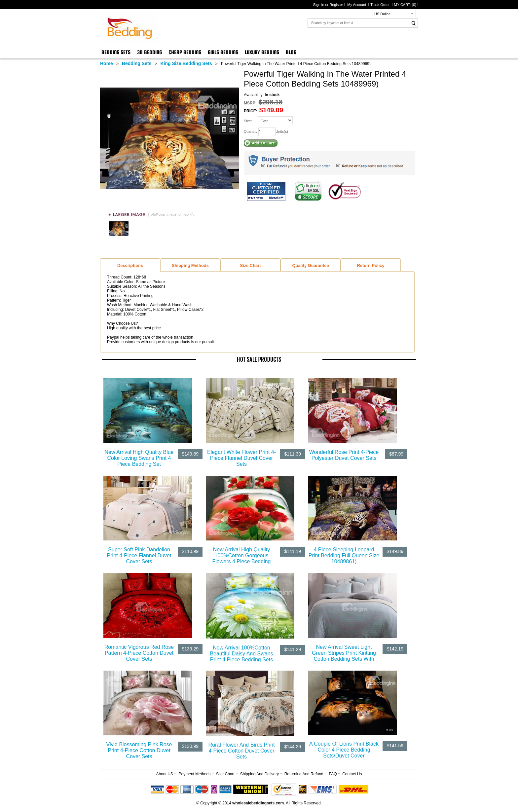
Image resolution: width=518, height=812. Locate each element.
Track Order (380, 5)
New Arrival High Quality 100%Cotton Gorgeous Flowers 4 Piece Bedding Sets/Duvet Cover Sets (242, 558)
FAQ (333, 774)
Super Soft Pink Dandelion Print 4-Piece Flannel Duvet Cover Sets (139, 555)
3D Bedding (149, 52)
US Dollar (382, 14)
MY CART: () (405, 5)
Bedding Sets (116, 52)
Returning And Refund (304, 774)
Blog (291, 52)
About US (164, 774)
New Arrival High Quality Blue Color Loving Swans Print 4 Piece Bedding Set (139, 458)
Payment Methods (195, 774)
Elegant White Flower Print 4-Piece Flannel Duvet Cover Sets (241, 458)
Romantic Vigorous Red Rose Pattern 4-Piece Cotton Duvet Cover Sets (139, 653)
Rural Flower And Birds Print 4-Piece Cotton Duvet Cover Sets (242, 751)
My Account (357, 5)
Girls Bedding (223, 52)
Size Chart (225, 774)
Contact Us (352, 774)
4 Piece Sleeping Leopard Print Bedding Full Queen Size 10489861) (344, 555)
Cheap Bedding (185, 52)
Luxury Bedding (262, 52)
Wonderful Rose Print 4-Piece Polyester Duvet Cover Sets (344, 455)
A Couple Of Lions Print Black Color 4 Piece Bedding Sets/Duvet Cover (344, 750)
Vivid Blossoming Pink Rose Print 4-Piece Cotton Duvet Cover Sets (139, 750)
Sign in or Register (328, 5)
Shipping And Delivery (259, 774)
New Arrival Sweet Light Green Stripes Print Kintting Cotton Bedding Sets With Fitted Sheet (344, 656)
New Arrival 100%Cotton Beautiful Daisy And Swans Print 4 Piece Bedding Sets (241, 654)
